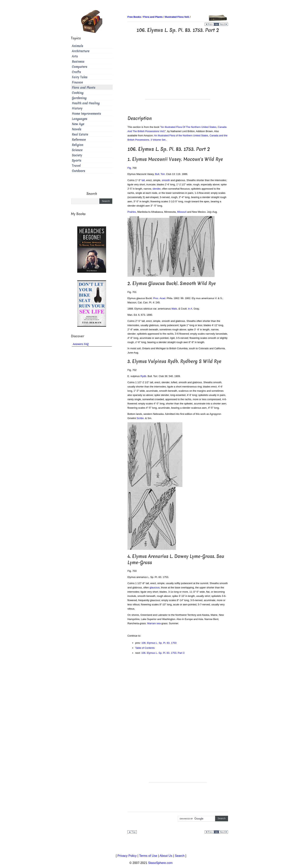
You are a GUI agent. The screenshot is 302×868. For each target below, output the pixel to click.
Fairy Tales (80, 77)
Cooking (78, 93)
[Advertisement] (178, 72)
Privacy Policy (127, 856)
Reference (79, 140)
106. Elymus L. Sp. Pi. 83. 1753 (159, 643)
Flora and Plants (84, 88)
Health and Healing (86, 103)
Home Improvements (86, 114)
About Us (166, 856)
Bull (157, 174)
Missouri (182, 212)
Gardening (79, 98)
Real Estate (80, 135)
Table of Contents (145, 648)
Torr (163, 174)
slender (157, 189)
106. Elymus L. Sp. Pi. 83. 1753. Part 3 (163, 653)
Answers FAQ (81, 344)
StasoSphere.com (160, 863)
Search (180, 856)
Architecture (81, 51)
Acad (163, 298)
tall (143, 180)
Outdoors (78, 171)
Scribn (140, 418)
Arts (75, 56)
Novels (77, 129)
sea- (159, 623)
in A (190, 309)
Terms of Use (148, 856)
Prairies (132, 212)
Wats (174, 309)
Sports (77, 161)
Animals (78, 46)
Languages (80, 119)
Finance (77, 82)
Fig (129, 168)
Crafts (76, 72)
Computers (80, 67)
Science (77, 150)
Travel (76, 166)
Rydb (143, 376)
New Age (78, 124)
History (77, 108)
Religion (78, 145)
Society (77, 155)
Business (78, 62)
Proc (156, 298)
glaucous (155, 588)
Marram (151, 623)
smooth (166, 180)
